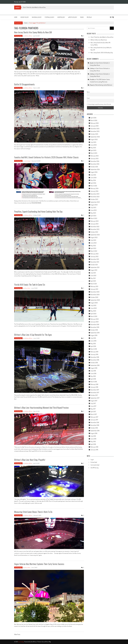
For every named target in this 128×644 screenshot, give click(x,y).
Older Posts (17, 635)
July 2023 (93, 207)
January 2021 (94, 289)
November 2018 (95, 360)
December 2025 (95, 129)
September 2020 (95, 300)
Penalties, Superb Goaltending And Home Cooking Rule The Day (38, 211)
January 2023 (95, 224)
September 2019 (95, 333)
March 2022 (94, 251)
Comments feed (95, 465)
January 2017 (94, 420)
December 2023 (95, 194)
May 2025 (93, 148)
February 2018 (94, 384)
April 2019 (93, 346)
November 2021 (95, 262)
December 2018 (95, 357)
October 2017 (94, 395)
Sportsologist (28, 161)
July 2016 (93, 436)
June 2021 (93, 276)
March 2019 (94, 349)
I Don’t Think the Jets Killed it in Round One (34, 7)
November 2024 (95, 164)
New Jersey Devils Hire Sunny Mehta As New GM (33, 32)
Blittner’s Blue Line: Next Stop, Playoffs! (30, 460)
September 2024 (95, 169)
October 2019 (94, 330)
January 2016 (94, 450)
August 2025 (94, 139)
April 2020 (93, 314)
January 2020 (95, 322)
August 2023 (94, 205)
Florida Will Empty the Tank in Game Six (30, 285)
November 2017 (95, 393)
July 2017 (93, 403)
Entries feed (94, 462)
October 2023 (94, 199)
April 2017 (93, 412)
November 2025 (95, 131)
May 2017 (93, 409)
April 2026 (93, 118)
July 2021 (93, 273)
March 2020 (94, 316)
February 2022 (95, 254)
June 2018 (93, 373)
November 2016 (95, 425)
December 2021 (95, 259)
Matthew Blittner (28, 36)
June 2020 (94, 308)
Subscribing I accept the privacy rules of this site (99, 104)
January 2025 (95, 159)
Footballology (49, 17)
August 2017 (94, 401)
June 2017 (93, 406)
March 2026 (94, 120)
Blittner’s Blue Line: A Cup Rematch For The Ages (33, 335)
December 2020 (95, 292)
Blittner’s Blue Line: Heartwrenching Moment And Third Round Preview (41, 408)
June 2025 (94, 145)
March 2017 (94, 414)
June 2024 (93, 178)
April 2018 (93, 379)
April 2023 (93, 216)
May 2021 (93, 278)
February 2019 (94, 352)
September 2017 (95, 398)
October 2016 (94, 428)
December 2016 (95, 422)
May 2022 (93, 246)
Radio (82, 17)
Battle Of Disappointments (24, 84)
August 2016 (94, 433)
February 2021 (94, 286)
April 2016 (93, 444)
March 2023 (94, 218)
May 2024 (93, 180)
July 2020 (93, 305)
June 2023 (94, 210)
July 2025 (93, 142)
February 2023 (95, 221)
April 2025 (93, 150)
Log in (92, 459)
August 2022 (94, 237)
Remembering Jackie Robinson (104, 85)
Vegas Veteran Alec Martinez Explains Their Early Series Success (39, 564)
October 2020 (94, 297)
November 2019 (95, 327)
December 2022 (95, 227)
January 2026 (95, 126)
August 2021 (94, 270)
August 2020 (94, 303)
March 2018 (94, 382)
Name (88, 92)
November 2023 (95, 197)
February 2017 (94, 417)
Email (88, 98)
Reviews (89, 17)
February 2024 (94, 188)
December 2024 (95, 161)
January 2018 (94, 387)
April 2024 (93, 183)
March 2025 (94, 153)
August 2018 (94, 368)
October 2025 (94, 134)
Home (16, 17)
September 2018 (95, 365)
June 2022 (94, 243)
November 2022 (95, 229)
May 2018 (93, 376)
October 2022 (94, 232)
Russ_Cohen (27, 288)
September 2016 (95, 431)
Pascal (92, 85)
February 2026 (95, 123)
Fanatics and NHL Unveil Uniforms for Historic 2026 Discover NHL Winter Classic (46, 157)
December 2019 (95, 325)
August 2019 (94, 335)
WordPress (34, 642)
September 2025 (95, 137)
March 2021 (94, 284)
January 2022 (95, 256)
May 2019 (93, 344)
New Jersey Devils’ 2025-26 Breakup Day (102, 53)
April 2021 (93, 281)
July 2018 (93, 371)
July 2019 (93, 338)
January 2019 (94, 354)
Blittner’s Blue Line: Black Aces (99, 40)
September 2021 (95, 267)
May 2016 (93, 442)
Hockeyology (25, 17)
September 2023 (95, 202)
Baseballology (37, 17)
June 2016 (93, 439)
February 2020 (95, 319)
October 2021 (94, 265)
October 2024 (94, 167)
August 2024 (94, 172)
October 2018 (94, 363)
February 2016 (94, 447)
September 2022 (95, 235)
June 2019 (93, 341)
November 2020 (95, 295)
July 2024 (93, 175)
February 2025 (95, 156)
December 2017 (95, 390)
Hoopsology (61, 17)
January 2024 (94, 191)
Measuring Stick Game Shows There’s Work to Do (33, 512)
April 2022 (93, 248)
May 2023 (93, 213)
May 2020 (93, 311)
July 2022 (93, 240)
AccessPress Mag (46, 642)
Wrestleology (73, 17)
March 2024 (94, 186)
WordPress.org (94, 468)
